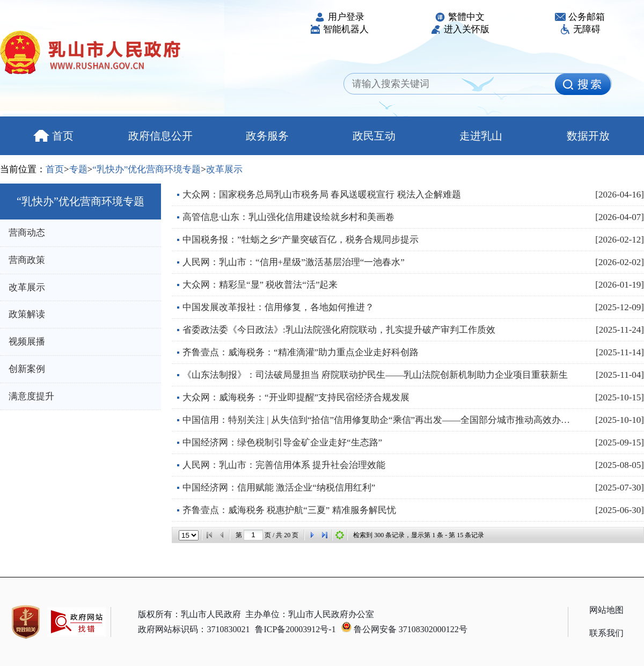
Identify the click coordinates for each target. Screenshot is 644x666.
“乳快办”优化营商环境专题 (147, 169)
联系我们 (606, 633)
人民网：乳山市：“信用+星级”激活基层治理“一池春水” (294, 262)
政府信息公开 (160, 136)
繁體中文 (460, 17)
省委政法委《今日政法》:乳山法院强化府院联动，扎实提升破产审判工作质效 (339, 330)
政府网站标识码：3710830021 (194, 629)
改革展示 (224, 169)
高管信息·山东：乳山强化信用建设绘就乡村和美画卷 (288, 217)
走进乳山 (481, 136)
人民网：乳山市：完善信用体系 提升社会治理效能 (284, 465)
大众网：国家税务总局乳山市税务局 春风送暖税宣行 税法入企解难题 (322, 195)
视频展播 (27, 342)
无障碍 (580, 29)
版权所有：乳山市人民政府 (189, 614)
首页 (53, 136)
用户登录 (339, 17)
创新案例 (27, 369)
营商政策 (27, 260)
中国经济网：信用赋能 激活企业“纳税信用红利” (279, 488)
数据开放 (588, 136)
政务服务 (267, 136)
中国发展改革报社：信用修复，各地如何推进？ (278, 307)
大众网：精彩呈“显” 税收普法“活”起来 (260, 285)
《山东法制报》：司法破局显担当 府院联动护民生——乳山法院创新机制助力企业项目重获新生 (375, 375)
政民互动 (374, 136)
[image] (583, 84)
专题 (78, 169)
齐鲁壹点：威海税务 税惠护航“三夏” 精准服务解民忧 (289, 510)
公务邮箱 (580, 17)
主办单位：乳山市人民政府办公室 (310, 614)
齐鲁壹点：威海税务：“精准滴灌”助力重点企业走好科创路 (301, 352)
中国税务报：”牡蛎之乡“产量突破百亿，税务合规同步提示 (301, 240)
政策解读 (27, 314)
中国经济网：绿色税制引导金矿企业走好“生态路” (282, 442)
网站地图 (606, 610)
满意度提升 (31, 396)
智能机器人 (339, 29)
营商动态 (27, 233)
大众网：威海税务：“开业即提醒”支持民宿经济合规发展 (296, 397)
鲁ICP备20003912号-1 (295, 629)
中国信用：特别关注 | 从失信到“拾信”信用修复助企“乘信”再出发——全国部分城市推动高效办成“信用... (378, 420)
